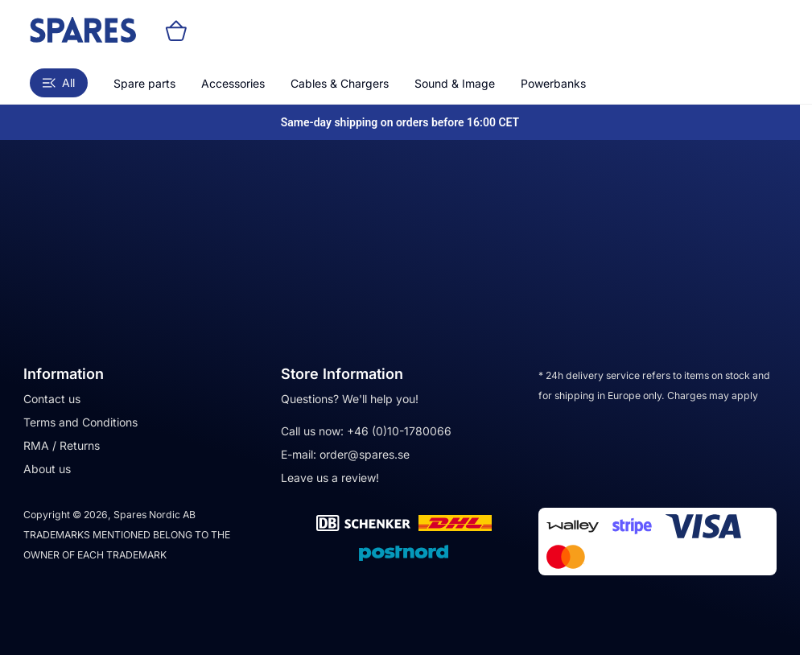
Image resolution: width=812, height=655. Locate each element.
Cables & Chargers (340, 83)
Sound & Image (455, 83)
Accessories (233, 83)
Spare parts (144, 83)
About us (47, 469)
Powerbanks (553, 83)
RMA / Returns (62, 445)
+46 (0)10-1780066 (399, 431)
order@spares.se (365, 454)
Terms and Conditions (80, 422)
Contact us (52, 399)
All (59, 82)
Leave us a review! (330, 478)
